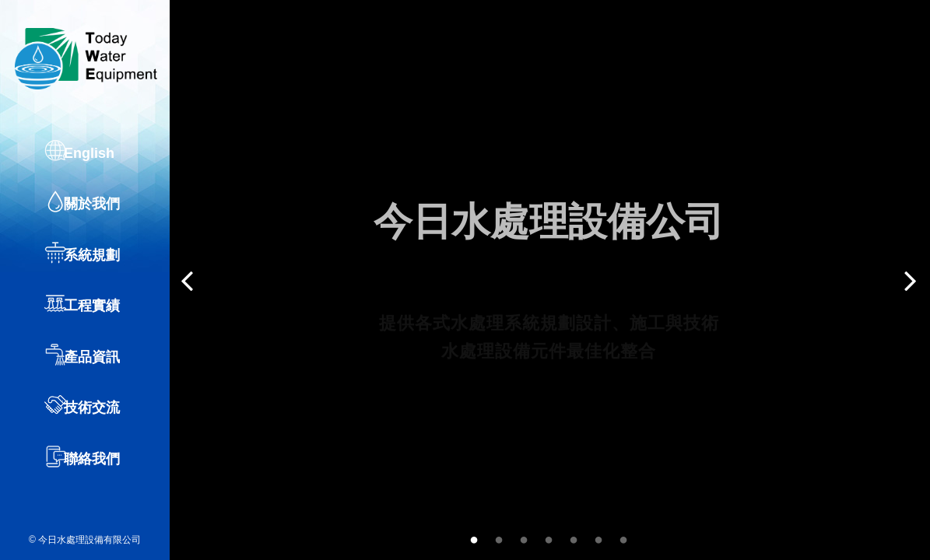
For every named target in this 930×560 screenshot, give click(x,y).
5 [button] (574, 537)
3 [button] (524, 537)
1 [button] (474, 537)
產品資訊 (100, 373)
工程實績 (100, 324)
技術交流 (100, 423)
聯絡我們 (100, 473)
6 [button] (598, 537)
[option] (549, 280)
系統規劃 (100, 274)
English (98, 174)
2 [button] (499, 537)
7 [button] (623, 537)
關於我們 (100, 224)
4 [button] (549, 537)
